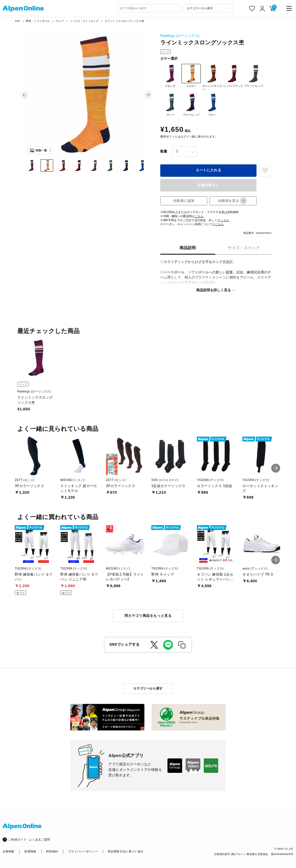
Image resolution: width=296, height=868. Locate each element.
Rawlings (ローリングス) (180, 36)
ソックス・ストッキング (84, 21)
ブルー (212, 104)
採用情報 (30, 851)
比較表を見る (233, 201)
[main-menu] (289, 9)
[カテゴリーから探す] (208, 8)
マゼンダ (170, 76)
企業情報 (9, 851)
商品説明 (188, 248)
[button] (25, 95)
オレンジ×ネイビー (212, 77)
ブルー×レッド (191, 104)
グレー (170, 104)
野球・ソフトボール (38, 21)
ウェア (60, 21)
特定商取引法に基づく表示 (126, 851)
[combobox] (149, 8)
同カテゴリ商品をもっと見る (148, 616)
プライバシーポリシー (83, 851)
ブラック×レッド (254, 76)
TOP (17, 21)
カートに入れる (208, 170)
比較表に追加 (184, 201)
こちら (199, 216)
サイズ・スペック (244, 248)
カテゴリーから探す (148, 688)
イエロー (191, 76)
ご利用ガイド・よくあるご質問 (29, 840)
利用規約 (52, 851)
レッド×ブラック (233, 76)
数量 (164, 151)
